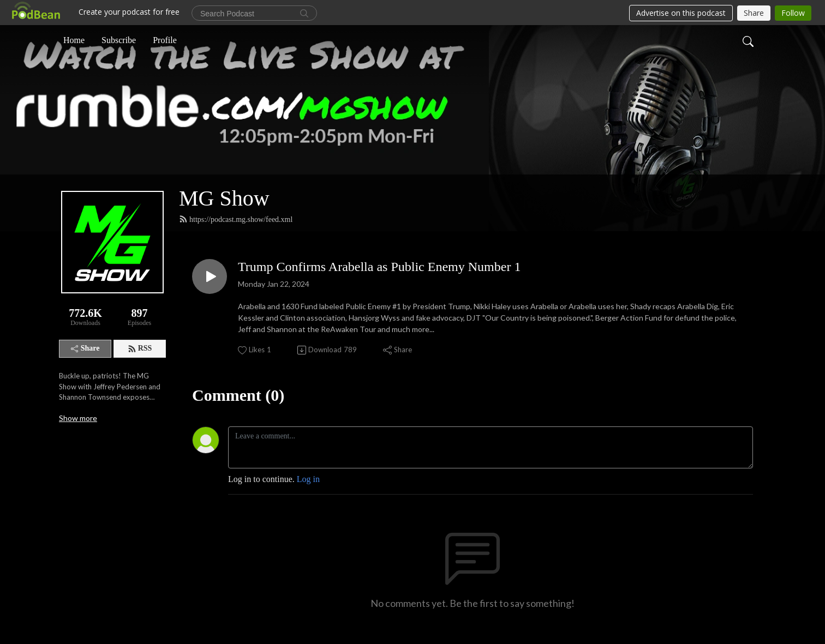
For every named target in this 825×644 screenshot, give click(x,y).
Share (85, 348)
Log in (308, 479)
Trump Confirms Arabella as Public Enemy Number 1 (379, 267)
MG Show (224, 198)
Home (74, 40)
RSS (140, 348)
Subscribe (119, 40)
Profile (165, 40)
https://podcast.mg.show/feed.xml (236, 219)
